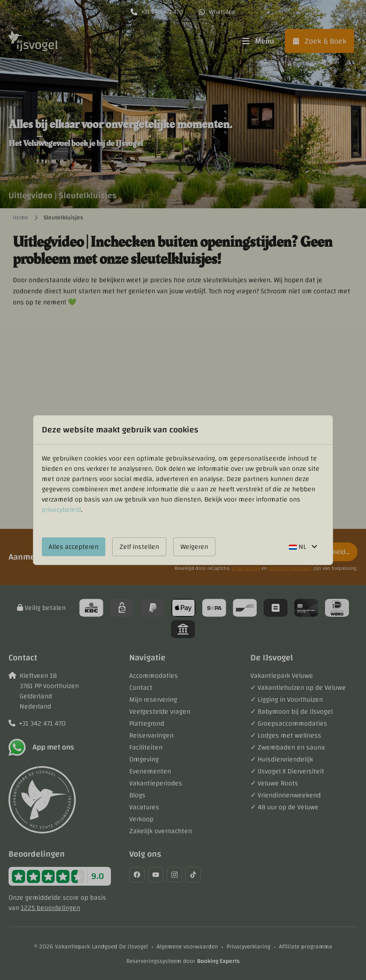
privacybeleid (61, 510)
